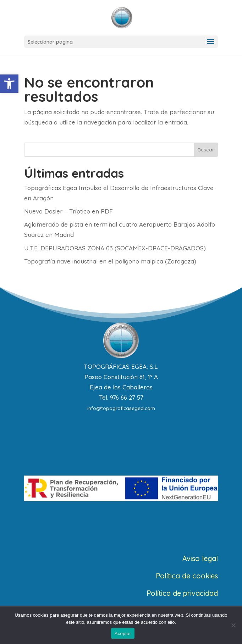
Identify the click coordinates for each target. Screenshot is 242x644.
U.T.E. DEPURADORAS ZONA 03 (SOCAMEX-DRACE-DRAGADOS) (115, 248)
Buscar (206, 150)
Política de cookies (187, 576)
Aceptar (123, 634)
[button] (9, 84)
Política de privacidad (182, 593)
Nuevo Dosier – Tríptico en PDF (68, 211)
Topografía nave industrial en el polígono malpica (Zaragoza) (110, 261)
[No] (233, 625)
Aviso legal (200, 558)
